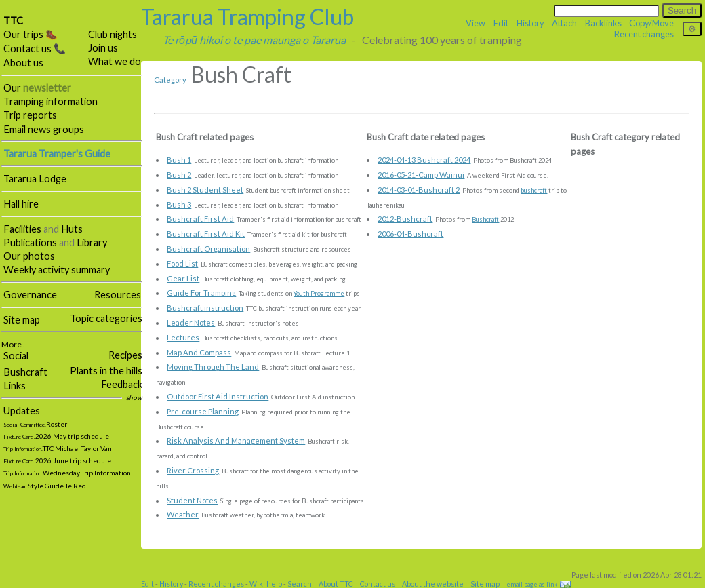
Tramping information (51, 101)
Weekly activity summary (57, 270)
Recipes (125, 355)
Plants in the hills (106, 371)
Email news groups (44, 129)
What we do (115, 61)
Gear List (183, 278)
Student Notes (192, 500)
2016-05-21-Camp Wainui (421, 175)
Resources (118, 295)
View (476, 23)
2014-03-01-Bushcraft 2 (419, 190)
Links (15, 386)
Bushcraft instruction (205, 308)
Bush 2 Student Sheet (205, 190)
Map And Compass (199, 352)
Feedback (122, 384)
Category (170, 80)
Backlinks (603, 23)
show (134, 397)
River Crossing (193, 470)
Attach (564, 23)
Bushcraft (25, 372)
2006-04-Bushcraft (410, 234)
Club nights (113, 34)
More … (15, 344)
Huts (72, 229)
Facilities (22, 229)
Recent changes (644, 34)
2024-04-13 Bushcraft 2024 (424, 160)
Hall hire (21, 204)
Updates (22, 411)
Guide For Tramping (201, 293)
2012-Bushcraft (405, 219)
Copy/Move (651, 23)
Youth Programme (319, 293)
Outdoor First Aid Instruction (218, 396)
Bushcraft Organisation (208, 249)
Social (16, 356)
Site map (22, 320)
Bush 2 (179, 175)
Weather (183, 514)
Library (92, 242)
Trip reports (30, 115)
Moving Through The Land (213, 367)
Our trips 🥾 (31, 34)
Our (37, 88)
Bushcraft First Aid (200, 219)
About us (23, 63)
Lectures (183, 337)
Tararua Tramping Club (247, 17)
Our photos (29, 256)
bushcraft (534, 190)
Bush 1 (179, 160)
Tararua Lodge (35, 179)
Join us (103, 48)
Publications (30, 242)
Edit (501, 23)
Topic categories (106, 318)
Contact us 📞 (35, 48)
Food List (182, 263)
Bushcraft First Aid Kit (206, 234)
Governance (30, 295)
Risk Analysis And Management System (236, 440)
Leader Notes (191, 322)
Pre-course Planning (203, 411)
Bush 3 (179, 204)
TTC (13, 21)
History (530, 23)
